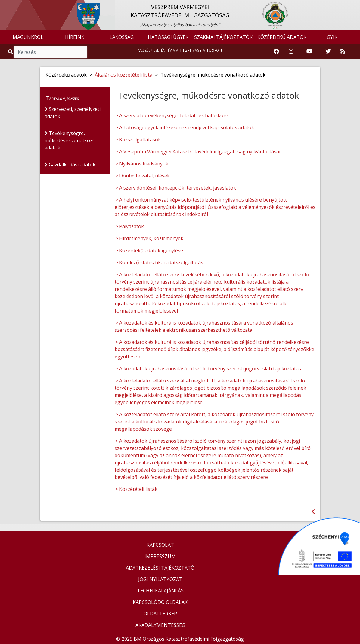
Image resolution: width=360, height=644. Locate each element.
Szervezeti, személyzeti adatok (73, 113)
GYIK (332, 37)
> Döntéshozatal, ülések (143, 176)
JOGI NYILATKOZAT (160, 579)
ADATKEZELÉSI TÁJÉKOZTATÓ (160, 568)
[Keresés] (50, 52)
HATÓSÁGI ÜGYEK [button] (168, 37)
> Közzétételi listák (136, 489)
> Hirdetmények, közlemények (149, 238)
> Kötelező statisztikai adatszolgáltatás (159, 262)
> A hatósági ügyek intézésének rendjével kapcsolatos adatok (185, 127)
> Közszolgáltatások (138, 140)
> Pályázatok (130, 226)
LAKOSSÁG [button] (122, 37)
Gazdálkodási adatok (70, 165)
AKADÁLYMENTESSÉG (160, 625)
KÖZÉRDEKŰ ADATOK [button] (282, 37)
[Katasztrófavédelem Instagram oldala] (291, 52)
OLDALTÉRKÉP (160, 614)
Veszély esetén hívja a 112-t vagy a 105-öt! (180, 50)
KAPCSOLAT (160, 545)
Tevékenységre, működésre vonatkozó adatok (70, 140)
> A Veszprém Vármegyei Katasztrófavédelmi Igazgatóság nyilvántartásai (198, 152)
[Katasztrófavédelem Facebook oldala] (276, 52)
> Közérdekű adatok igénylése (149, 250)
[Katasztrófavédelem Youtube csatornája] (309, 52)
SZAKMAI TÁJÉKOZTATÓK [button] (223, 37)
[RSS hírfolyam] (343, 52)
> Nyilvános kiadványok (142, 164)
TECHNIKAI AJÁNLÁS (160, 591)
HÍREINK (75, 37)
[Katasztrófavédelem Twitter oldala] (328, 52)
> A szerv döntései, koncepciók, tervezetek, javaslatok (176, 188)
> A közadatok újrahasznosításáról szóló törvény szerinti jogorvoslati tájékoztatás (208, 369)
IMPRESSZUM (160, 556)
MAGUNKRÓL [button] (28, 37)
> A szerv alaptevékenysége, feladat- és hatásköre (172, 115)
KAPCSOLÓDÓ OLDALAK (160, 602)
